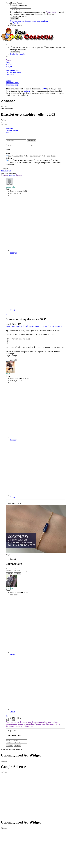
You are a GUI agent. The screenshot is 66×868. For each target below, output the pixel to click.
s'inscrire (16, 23)
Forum (8, 81)
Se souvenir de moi (19, 16)
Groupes (9, 66)
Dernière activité (12, 130)
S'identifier (15, 19)
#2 (7, 501)
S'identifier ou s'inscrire (14, 3)
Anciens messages (12, 83)
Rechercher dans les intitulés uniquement (27, 47)
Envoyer (9, 574)
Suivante (19, 175)
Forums (8, 60)
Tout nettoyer (6, 171)
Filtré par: (5, 169)
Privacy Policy (51, 12)
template (12, 175)
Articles (9, 64)
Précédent (5, 175)
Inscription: (15, 191)
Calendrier (10, 75)
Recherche (15, 52)
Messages (9, 128)
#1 (7, 314)
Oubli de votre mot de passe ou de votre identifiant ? (30, 21)
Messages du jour (12, 70)
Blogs (8, 62)
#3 (7, 716)
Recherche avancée (17, 54)
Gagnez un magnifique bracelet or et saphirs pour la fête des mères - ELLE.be (35, 326)
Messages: (14, 193)
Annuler (17, 574)
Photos (8, 132)
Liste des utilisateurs (13, 72)
